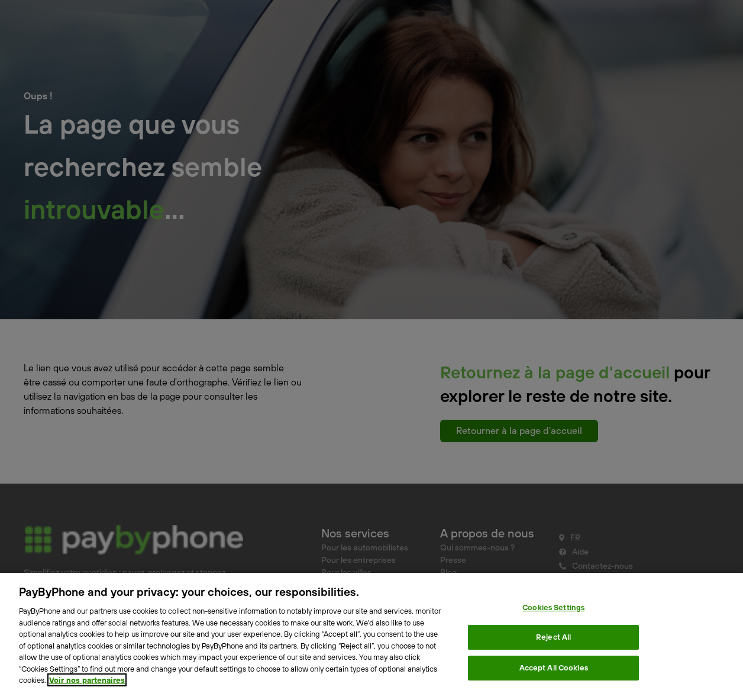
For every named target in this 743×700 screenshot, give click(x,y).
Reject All (553, 637)
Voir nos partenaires (87, 680)
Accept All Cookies (554, 667)
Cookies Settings (553, 607)
